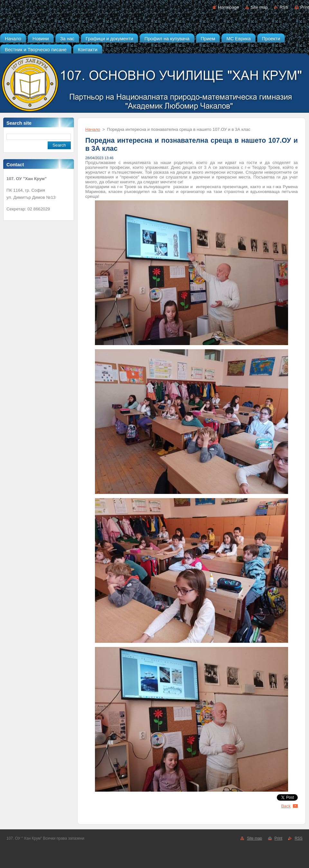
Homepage (228, 7)
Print (305, 7)
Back (286, 806)
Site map (259, 7)
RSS (284, 7)
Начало (93, 129)
